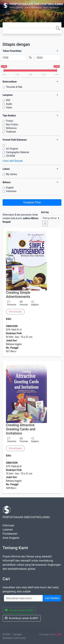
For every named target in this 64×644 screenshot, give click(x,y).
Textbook (11, 132)
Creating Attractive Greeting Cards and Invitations (21, 429)
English (10, 188)
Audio (9, 104)
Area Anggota (11, 538)
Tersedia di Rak (14, 87)
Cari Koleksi (52, 598)
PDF (8, 100)
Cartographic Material (17, 152)
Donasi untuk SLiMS (19, 610)
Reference (11, 128)
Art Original (12, 149)
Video (9, 108)
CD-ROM (10, 156)
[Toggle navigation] (8, 13)
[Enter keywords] (23, 598)
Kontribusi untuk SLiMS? (22, 618)
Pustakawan (10, 534)
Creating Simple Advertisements (18, 295)
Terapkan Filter (32, 202)
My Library (12, 174)
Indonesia (11, 191)
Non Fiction (12, 124)
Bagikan (35, 303)
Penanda (24, 305)
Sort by (45, 212)
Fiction (10, 121)
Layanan (8, 530)
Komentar (12, 303)
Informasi (8, 525)
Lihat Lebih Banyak (13, 161)
